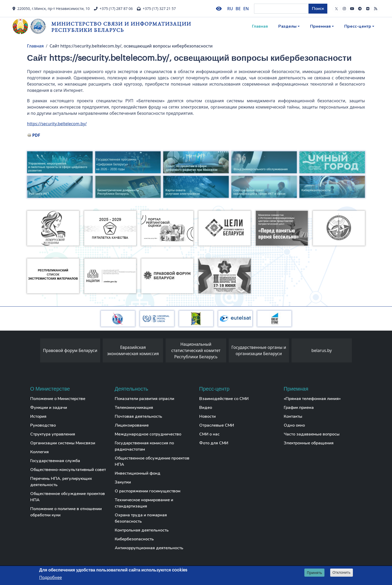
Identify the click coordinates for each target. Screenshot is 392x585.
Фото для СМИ (214, 443)
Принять (314, 573)
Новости (207, 416)
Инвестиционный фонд (138, 473)
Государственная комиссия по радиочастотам (144, 446)
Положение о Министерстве (58, 399)
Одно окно (294, 425)
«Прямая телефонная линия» (312, 399)
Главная (260, 26)
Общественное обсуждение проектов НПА (68, 497)
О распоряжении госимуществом (148, 491)
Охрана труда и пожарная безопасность (141, 518)
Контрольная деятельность (142, 530)
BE (238, 9)
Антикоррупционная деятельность (149, 548)
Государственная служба (55, 461)
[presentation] (35, 352)
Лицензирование (132, 425)
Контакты (293, 416)
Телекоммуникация (134, 408)
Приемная (320, 26)
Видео (206, 408)
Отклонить (342, 573)
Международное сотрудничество (148, 434)
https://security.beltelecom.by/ (57, 124)
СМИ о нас (209, 434)
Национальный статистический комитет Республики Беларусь (196, 350)
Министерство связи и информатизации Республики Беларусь (121, 27)
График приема (299, 408)
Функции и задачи (49, 408)
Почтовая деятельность (138, 416)
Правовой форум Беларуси (70, 350)
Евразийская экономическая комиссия (133, 350)
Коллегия (40, 452)
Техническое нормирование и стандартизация (144, 503)
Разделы (287, 26)
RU (230, 9)
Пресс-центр (358, 26)
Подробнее (50, 578)
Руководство (43, 425)
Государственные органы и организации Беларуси (259, 350)
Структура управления (53, 434)
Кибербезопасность (134, 539)
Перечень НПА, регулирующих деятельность (61, 482)
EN (246, 9)
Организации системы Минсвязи (63, 443)
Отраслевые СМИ (217, 425)
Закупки (123, 482)
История (38, 416)
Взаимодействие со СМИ (224, 399)
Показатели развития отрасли (144, 399)
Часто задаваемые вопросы (312, 434)
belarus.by (322, 350)
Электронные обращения (309, 443)
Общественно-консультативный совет (68, 470)
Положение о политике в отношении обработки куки (66, 512)
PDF (36, 135)
